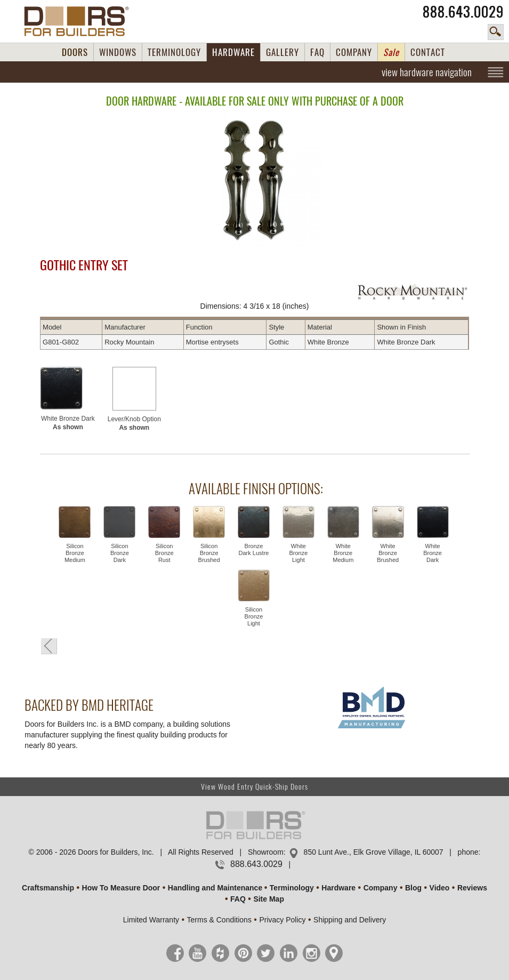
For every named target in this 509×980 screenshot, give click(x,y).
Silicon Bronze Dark (120, 553)
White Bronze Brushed (388, 553)
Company (381, 888)
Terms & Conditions (219, 920)
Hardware (338, 888)
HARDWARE (233, 52)
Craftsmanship (48, 888)
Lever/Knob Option (134, 423)
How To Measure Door (121, 888)
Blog (413, 888)
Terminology (292, 888)
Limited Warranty (151, 920)
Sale (391, 52)
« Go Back (49, 646)
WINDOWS (118, 52)
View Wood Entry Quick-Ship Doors (255, 787)
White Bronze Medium (343, 553)
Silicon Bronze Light (254, 616)
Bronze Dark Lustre (254, 549)
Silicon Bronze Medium (75, 553)
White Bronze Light (298, 553)
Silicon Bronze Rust (164, 553)
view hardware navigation (427, 72)
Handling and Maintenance (215, 888)
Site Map (269, 899)
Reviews (472, 888)
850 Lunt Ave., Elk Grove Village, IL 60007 (374, 852)
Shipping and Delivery (350, 920)
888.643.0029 (463, 12)
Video (440, 888)
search (496, 32)
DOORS (75, 52)
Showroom (266, 852)
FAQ (317, 52)
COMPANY (354, 52)
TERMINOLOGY (174, 52)
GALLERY (282, 52)
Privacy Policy (282, 920)
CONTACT (428, 52)
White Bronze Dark (68, 423)
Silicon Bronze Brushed (209, 553)
